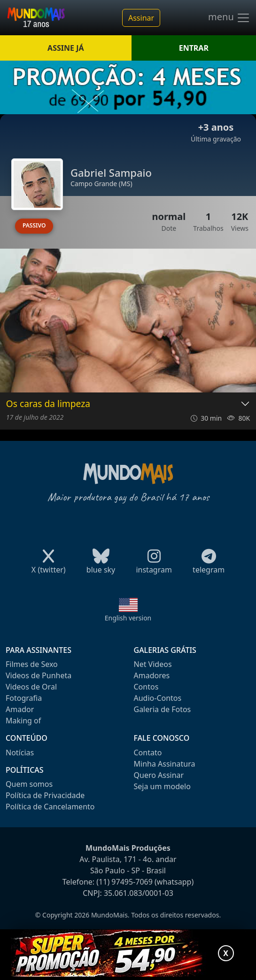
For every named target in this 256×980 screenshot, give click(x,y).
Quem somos (29, 784)
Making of (23, 721)
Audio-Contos (158, 698)
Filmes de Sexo (32, 664)
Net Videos (153, 664)
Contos (146, 687)
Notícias (20, 753)
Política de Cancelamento (50, 807)
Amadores (152, 675)
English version (128, 618)
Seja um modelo (162, 786)
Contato (148, 753)
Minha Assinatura (165, 764)
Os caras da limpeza (48, 404)
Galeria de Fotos (163, 709)
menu (229, 18)
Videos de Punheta (39, 675)
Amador (20, 709)
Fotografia (24, 698)
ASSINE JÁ (66, 48)
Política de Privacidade (45, 795)
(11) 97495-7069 (124, 882)
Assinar (141, 18)
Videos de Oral (31, 687)
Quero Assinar (159, 775)
